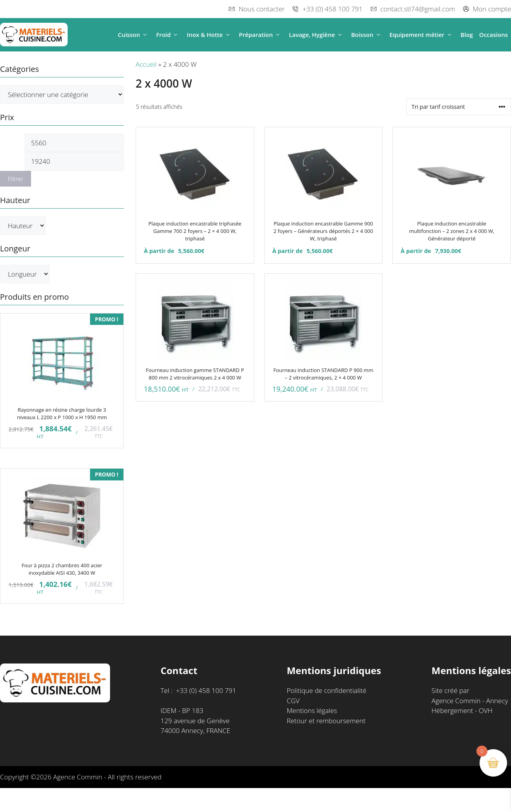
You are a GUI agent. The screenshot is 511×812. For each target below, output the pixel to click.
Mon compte (492, 9)
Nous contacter (262, 9)
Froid (168, 35)
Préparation (261, 35)
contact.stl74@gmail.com (418, 9)
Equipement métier (422, 35)
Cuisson (134, 35)
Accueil (146, 64)
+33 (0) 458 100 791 (332, 9)
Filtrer (16, 179)
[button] (145, 35)
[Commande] (459, 107)
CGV (293, 701)
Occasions (494, 35)
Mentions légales (312, 710)
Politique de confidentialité (326, 690)
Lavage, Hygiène (317, 35)
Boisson (367, 35)
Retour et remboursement (326, 721)
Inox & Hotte (210, 35)
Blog (467, 35)
